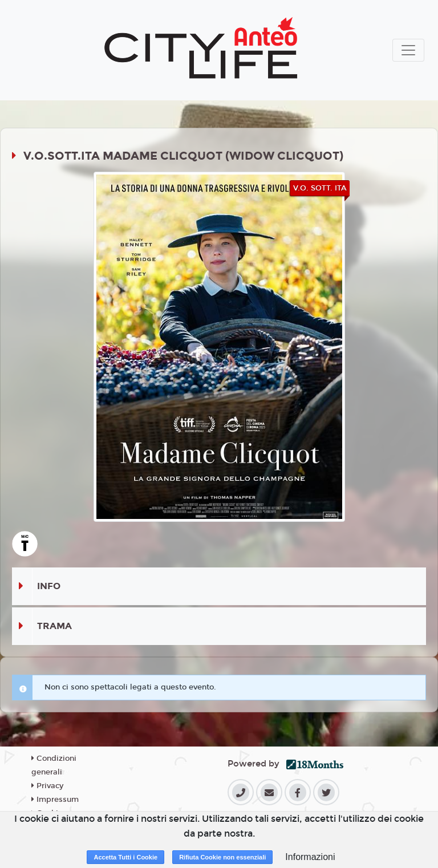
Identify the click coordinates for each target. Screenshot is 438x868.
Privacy (47, 786)
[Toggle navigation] (408, 50)
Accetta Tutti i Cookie (125, 857)
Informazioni (310, 857)
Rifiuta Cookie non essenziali (222, 857)
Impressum (55, 800)
